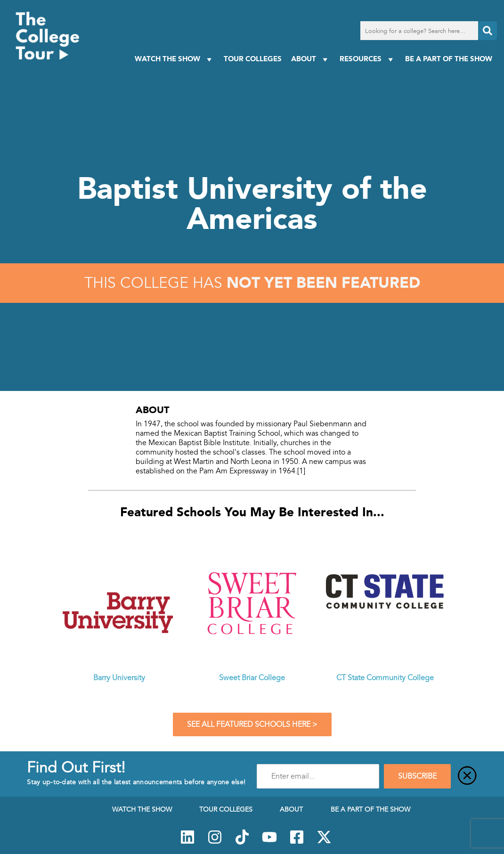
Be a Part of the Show (449, 59)
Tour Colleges (253, 59)
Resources (368, 59)
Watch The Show (175, 59)
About (311, 59)
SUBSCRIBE (417, 776)
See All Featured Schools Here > (252, 724)
